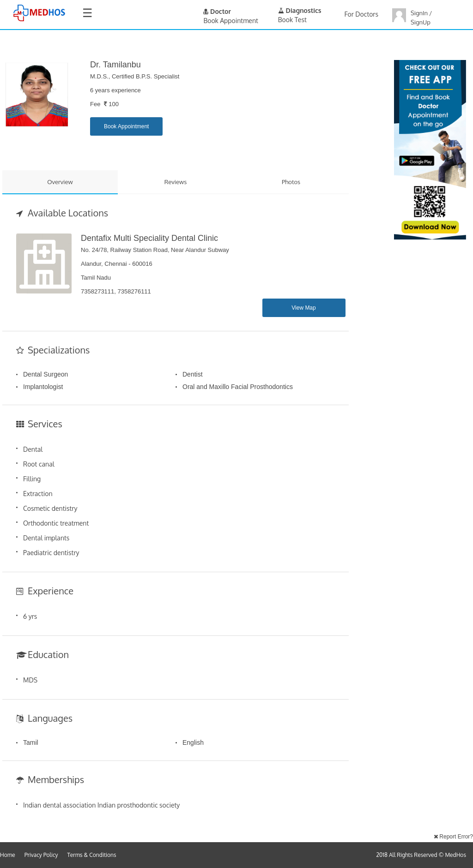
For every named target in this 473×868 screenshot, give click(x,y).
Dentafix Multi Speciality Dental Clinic (149, 238)
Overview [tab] (60, 182)
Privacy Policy (41, 855)
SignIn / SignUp (421, 18)
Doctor (217, 11)
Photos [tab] (291, 182)
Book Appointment (126, 126)
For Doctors (361, 14)
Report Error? (453, 837)
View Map (303, 308)
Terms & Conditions (92, 855)
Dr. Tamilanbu (115, 65)
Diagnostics (300, 10)
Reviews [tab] (176, 182)
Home (8, 855)
